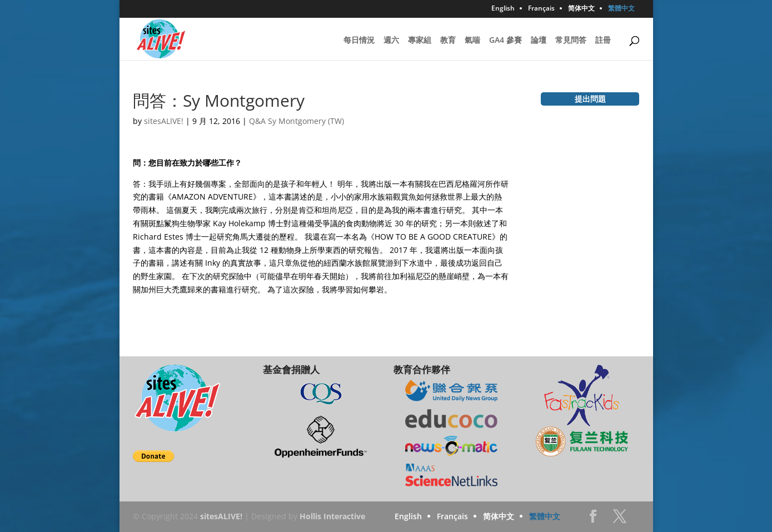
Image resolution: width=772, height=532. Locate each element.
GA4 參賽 (505, 41)
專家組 (420, 41)
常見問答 (571, 41)
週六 (391, 41)
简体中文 (581, 9)
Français (541, 9)
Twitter (620, 519)
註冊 (603, 41)
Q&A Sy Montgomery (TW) (297, 121)
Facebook (593, 519)
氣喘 (472, 41)
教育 (448, 41)
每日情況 (359, 41)
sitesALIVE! (164, 121)
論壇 (539, 41)
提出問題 (590, 99)
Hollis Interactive (332, 516)
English (503, 9)
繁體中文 (621, 9)
